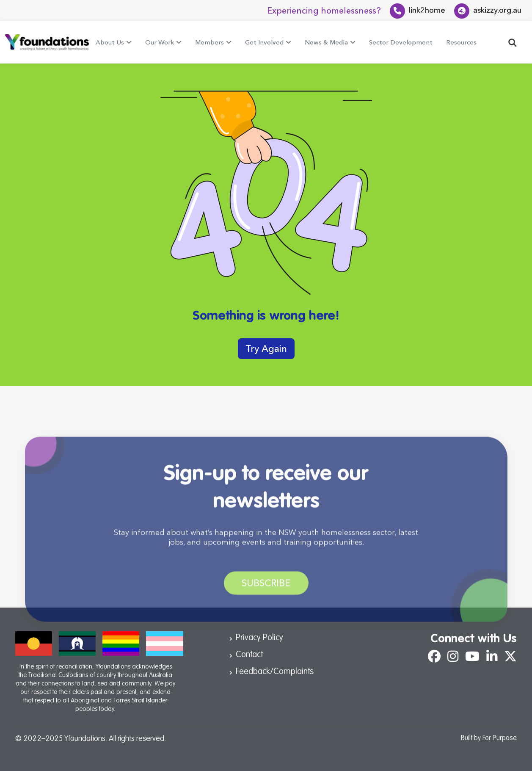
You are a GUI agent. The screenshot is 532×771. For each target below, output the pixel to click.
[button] (513, 42)
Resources (461, 42)
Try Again (266, 348)
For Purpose (500, 738)
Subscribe (266, 592)
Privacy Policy (259, 638)
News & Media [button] (326, 42)
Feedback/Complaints (275, 672)
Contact (249, 655)
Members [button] (209, 42)
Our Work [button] (160, 42)
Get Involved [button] (264, 42)
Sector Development (401, 42)
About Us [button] (110, 42)
